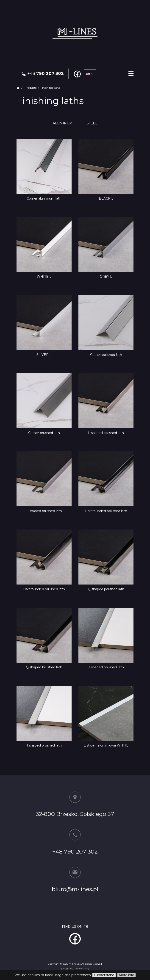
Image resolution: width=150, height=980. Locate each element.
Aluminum (63, 123)
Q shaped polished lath (106, 589)
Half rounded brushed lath (44, 589)
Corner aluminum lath (44, 198)
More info (126, 975)
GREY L (106, 277)
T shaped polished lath (106, 667)
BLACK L (106, 198)
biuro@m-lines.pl (75, 889)
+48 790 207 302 (75, 852)
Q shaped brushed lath (44, 667)
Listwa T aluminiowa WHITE (106, 745)
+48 (42, 74)
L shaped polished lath (106, 433)
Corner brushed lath (44, 433)
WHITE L (44, 277)
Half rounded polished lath (106, 511)
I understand (104, 975)
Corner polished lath (106, 355)
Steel (92, 123)
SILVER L (44, 355)
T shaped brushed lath (44, 745)
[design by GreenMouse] (75, 968)
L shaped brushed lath (44, 511)
